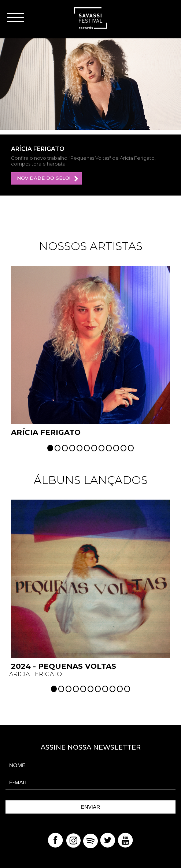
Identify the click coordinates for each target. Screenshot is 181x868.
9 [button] (109, 448)
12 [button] (131, 448)
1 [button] (50, 448)
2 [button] (58, 448)
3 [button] (65, 448)
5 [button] (80, 448)
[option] (90, 84)
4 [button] (72, 448)
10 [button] (116, 448)
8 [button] (101, 448)
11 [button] (123, 448)
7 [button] (94, 448)
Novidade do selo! (48, 179)
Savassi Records (90, 18)
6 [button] (87, 448)
